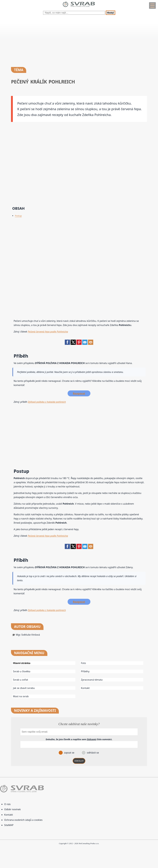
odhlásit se (93, 753)
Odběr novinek (12, 809)
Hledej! (110, 13)
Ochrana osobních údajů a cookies (23, 820)
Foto (83, 663)
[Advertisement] (79, 40)
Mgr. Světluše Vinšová (28, 635)
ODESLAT (79, 761)
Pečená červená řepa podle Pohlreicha (48, 332)
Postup (18, 216)
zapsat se (69, 753)
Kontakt (85, 688)
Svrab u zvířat (20, 680)
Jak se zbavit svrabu (24, 688)
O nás (7, 804)
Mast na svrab (21, 696)
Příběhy (85, 671)
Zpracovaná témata (92, 680)
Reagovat (79, 393)
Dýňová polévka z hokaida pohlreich (47, 402)
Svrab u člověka (22, 671)
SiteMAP (9, 825)
